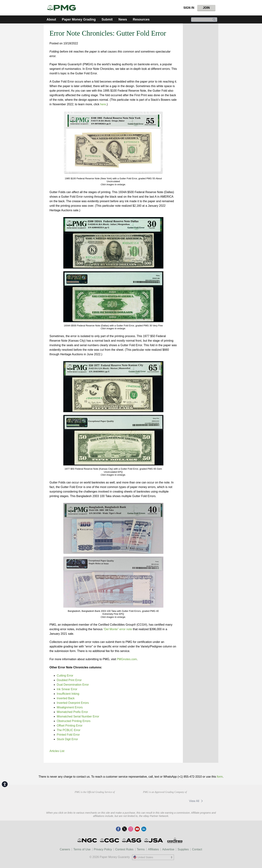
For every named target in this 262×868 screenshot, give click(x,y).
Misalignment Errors (70, 707)
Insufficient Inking (68, 694)
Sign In (189, 8)
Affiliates (153, 849)
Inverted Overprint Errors (73, 703)
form (220, 777)
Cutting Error (65, 676)
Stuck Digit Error (67, 739)
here (103, 104)
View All (197, 801)
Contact (197, 849)
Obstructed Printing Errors (74, 721)
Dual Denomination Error (73, 685)
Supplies (183, 849)
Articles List (57, 751)
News (123, 19)
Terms (141, 849)
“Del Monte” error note (118, 629)
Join (206, 8)
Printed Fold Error (68, 735)
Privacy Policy (103, 849)
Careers (65, 849)
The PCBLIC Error (69, 730)
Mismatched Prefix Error (72, 712)
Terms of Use (82, 849)
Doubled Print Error (69, 680)
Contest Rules (124, 849)
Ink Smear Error (67, 689)
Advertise (168, 849)
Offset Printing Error (70, 726)
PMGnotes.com (127, 659)
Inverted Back (66, 698)
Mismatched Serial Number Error (78, 716)
